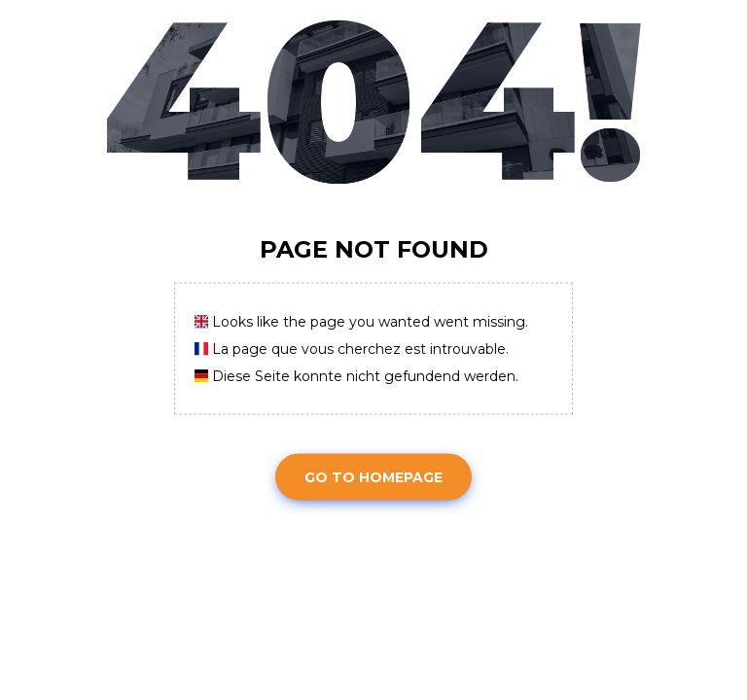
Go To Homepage (373, 476)
